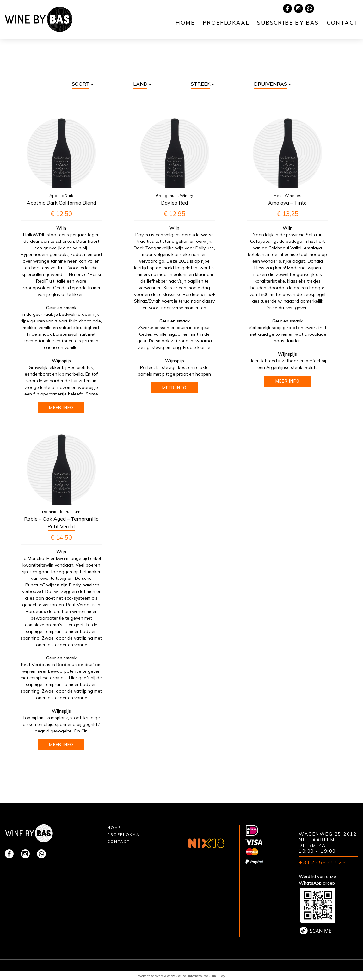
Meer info (61, 407)
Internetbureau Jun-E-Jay (206, 976)
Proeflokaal (226, 23)
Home (185, 23)
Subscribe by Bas (288, 23)
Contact (343, 23)
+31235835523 (323, 862)
